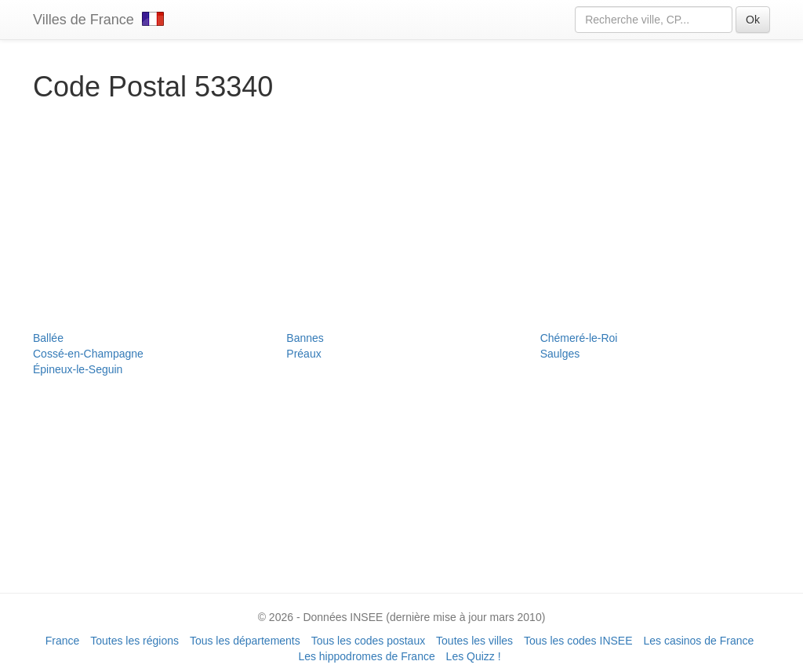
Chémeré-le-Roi (579, 338)
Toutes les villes (474, 641)
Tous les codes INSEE (578, 641)
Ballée (48, 338)
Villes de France (98, 20)
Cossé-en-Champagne (88, 354)
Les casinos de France (698, 641)
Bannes (305, 338)
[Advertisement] (401, 220)
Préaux (303, 354)
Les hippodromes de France (366, 656)
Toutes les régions (134, 641)
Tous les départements (245, 641)
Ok (753, 20)
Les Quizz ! (474, 656)
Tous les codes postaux (369, 641)
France (63, 641)
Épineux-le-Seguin (78, 369)
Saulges (560, 354)
